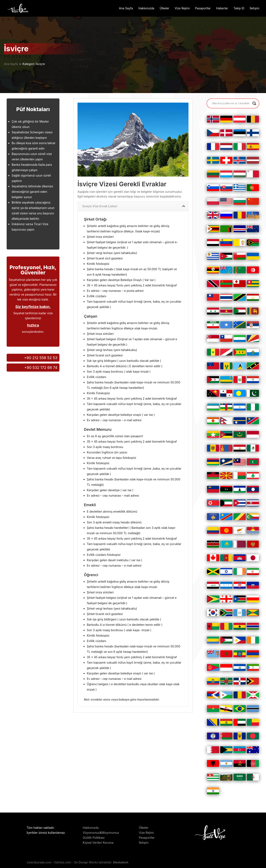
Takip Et (239, 8)
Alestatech (121, 862)
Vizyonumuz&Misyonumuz (101, 833)
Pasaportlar (203, 8)
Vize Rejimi (182, 8)
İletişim (255, 8)
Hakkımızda (146, 8)
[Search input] (231, 103)
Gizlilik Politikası (94, 838)
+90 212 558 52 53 (41, 358)
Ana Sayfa (126, 8)
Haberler (222, 8)
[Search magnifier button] (254, 103)
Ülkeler (164, 8)
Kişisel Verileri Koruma (98, 843)
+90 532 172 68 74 (41, 368)
